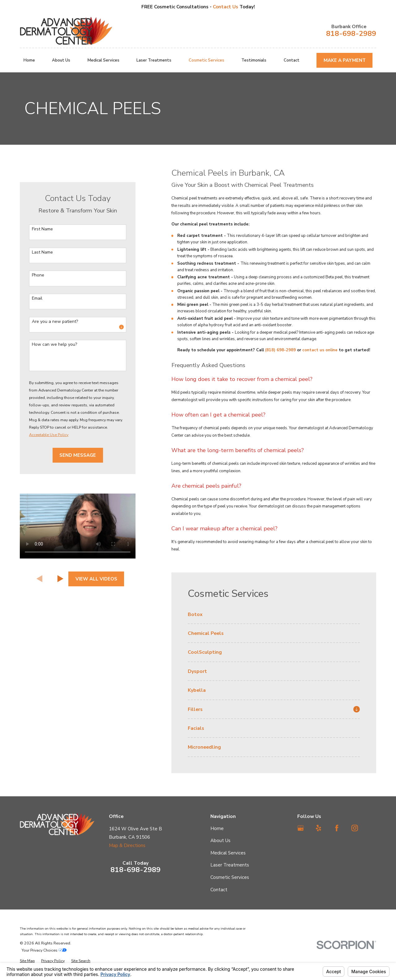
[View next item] (60, 579)
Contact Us (226, 7)
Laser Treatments (230, 865)
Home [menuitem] (29, 60)
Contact (219, 890)
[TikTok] (373, 828)
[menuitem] (274, 617)
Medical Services (228, 853)
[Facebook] (337, 828)
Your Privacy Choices (44, 950)
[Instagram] (355, 828)
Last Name (42, 252)
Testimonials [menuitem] (254, 60)
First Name (42, 229)
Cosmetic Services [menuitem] (207, 60)
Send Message (78, 455)
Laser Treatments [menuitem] (154, 60)
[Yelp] (319, 828)
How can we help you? (54, 345)
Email (37, 299)
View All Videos (96, 579)
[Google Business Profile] (301, 828)
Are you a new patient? (55, 322)
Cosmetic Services (230, 877)
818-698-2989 (351, 34)
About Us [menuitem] (61, 60)
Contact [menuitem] (292, 60)
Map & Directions (127, 845)
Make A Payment (345, 60)
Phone (38, 275)
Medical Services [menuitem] (103, 60)
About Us (220, 841)
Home (217, 828)
